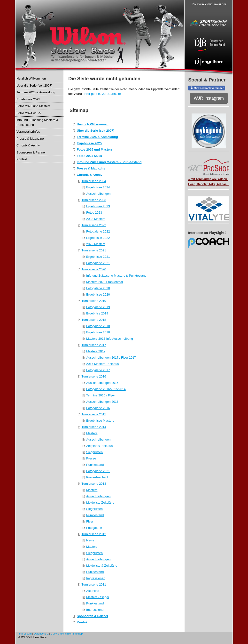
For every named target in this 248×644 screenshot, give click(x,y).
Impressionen (96, 578)
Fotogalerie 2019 (98, 307)
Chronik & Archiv (90, 175)
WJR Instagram (209, 98)
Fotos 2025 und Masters (95, 149)
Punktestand (95, 465)
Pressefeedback (97, 477)
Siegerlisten (94, 452)
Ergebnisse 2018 (98, 332)
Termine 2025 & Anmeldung (97, 137)
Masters (92, 433)
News (90, 540)
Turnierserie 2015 (94, 414)
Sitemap (78, 634)
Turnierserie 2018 (94, 320)
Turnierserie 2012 (94, 534)
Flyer (90, 521)
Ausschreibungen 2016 (102, 383)
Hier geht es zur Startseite (103, 94)
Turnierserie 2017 (94, 345)
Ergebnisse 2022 (98, 238)
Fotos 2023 (94, 213)
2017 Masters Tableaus (102, 364)
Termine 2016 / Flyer (101, 395)
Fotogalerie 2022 (98, 231)
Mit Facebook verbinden (207, 88)
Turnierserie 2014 (94, 427)
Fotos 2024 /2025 (89, 156)
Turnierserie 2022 (94, 225)
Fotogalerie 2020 (98, 288)
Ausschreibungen (98, 194)
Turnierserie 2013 (94, 484)
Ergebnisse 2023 (98, 206)
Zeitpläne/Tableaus (99, 446)
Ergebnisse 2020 (98, 294)
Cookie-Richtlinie (61, 634)
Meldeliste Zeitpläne (100, 503)
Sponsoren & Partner (93, 616)
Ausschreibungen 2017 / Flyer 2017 (111, 358)
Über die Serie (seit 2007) (96, 131)
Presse (91, 458)
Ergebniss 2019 (97, 313)
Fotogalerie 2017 (98, 370)
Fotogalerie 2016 (98, 408)
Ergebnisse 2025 (89, 143)
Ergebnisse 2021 (98, 257)
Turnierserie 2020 (94, 269)
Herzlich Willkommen (93, 124)
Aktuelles (93, 591)
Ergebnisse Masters (100, 421)
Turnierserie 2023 (94, 200)
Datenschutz (41, 634)
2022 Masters (96, 244)
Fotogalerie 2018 (98, 326)
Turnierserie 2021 (94, 250)
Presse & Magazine (91, 168)
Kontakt (83, 622)
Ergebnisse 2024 (98, 187)
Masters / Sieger (98, 597)
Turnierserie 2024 (94, 181)
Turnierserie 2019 (94, 301)
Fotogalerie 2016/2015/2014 (106, 389)
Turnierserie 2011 (94, 584)
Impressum (25, 634)
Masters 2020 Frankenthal (105, 282)
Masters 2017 (96, 351)
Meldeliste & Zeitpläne (102, 566)
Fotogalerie (94, 528)
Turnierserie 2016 (94, 376)
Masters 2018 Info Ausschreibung (110, 339)
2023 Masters (96, 219)
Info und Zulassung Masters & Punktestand (109, 162)
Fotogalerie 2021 (98, 263)
